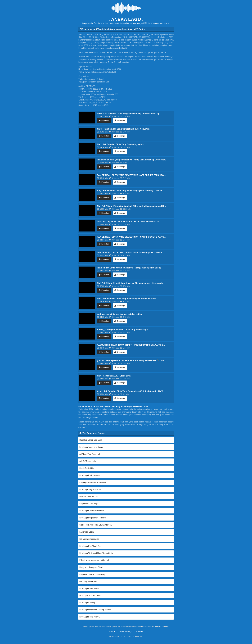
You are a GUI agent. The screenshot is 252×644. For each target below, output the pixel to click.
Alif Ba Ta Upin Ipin (88, 461)
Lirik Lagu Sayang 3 (88, 603)
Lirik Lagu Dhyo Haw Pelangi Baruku (95, 610)
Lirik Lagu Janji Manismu (90, 490)
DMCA (112, 631)
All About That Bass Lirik (90, 454)
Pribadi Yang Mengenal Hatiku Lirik (94, 560)
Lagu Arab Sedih (87, 532)
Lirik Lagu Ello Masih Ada (90, 546)
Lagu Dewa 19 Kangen (89, 504)
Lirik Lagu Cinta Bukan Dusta (92, 511)
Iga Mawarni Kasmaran (89, 539)
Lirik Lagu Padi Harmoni (90, 475)
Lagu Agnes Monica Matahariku (93, 482)
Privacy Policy (126, 631)
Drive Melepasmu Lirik (89, 497)
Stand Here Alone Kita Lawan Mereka (95, 525)
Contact (140, 631)
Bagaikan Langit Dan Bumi (91, 440)
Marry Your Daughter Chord (91, 567)
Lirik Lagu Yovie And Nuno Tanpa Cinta (96, 553)
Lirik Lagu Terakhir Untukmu (91, 447)
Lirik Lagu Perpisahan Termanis (93, 518)
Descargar (120, 120)
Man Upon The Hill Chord (90, 596)
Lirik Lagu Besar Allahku (90, 617)
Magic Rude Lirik (87, 468)
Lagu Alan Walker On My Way (92, 574)
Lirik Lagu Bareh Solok (89, 589)
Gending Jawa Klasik (88, 581)
